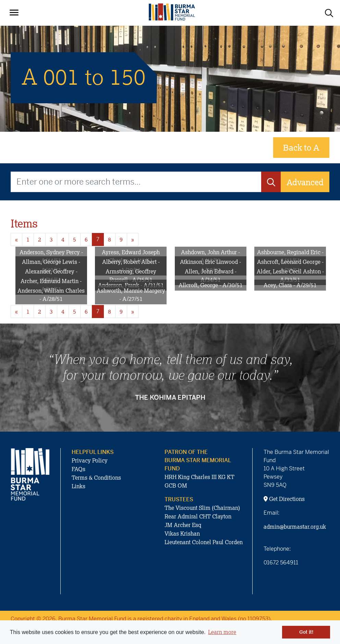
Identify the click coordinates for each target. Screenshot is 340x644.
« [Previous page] (16, 239)
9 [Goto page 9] (121, 239)
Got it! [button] (306, 632)
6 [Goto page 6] (86, 239)
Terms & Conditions (96, 478)
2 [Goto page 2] (40, 239)
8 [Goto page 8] (110, 239)
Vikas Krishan (182, 534)
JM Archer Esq (183, 525)
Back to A (301, 147)
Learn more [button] (222, 632)
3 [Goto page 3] (51, 239)
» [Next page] (133, 239)
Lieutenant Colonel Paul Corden (204, 542)
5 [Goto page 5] (75, 239)
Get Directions (284, 499)
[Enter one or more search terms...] (136, 182)
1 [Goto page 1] (28, 239)
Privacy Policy (90, 460)
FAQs (78, 469)
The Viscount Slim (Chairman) (202, 508)
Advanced (305, 182)
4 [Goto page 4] (63, 239)
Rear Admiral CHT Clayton (198, 516)
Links (78, 486)
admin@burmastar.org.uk (295, 527)
